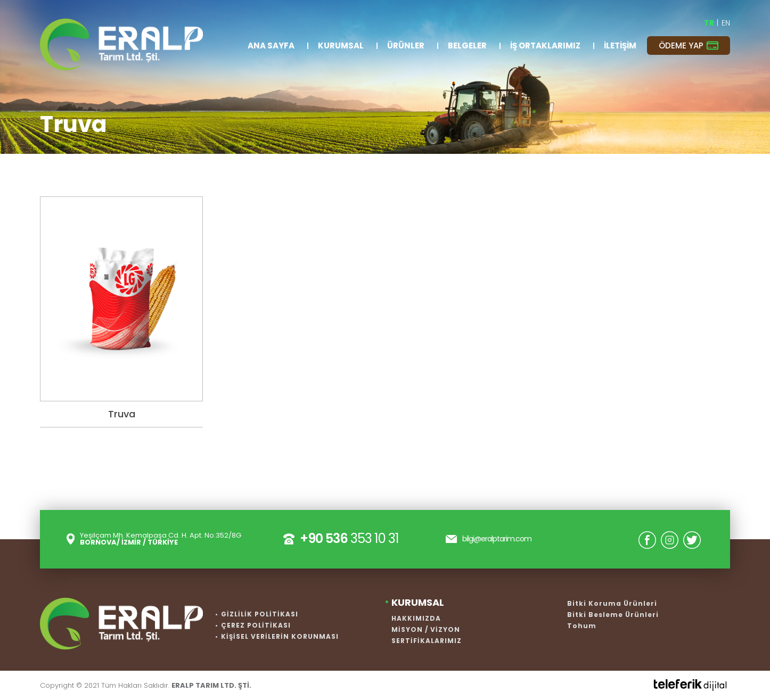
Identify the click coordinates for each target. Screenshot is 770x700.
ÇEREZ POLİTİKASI (256, 625)
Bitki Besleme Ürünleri (613, 615)
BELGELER (467, 46)
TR (710, 23)
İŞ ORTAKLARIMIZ (545, 46)
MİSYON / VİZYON (426, 629)
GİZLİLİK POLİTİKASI (260, 614)
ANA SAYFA (271, 46)
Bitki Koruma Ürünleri (612, 603)
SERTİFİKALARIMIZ (427, 641)
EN (726, 23)
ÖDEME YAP (689, 46)
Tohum (582, 626)
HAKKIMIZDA (416, 618)
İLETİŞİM (620, 46)
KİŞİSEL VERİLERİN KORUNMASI (280, 636)
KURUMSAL (341, 46)
